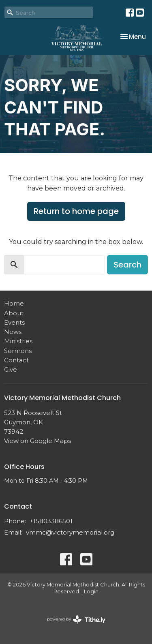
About (14, 313)
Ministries (18, 341)
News (13, 332)
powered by (76, 619)
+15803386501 (51, 521)
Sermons (18, 351)
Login (91, 592)
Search (127, 265)
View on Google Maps (37, 441)
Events (14, 322)
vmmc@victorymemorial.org (70, 532)
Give (11, 369)
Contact (16, 360)
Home (14, 303)
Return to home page (76, 211)
